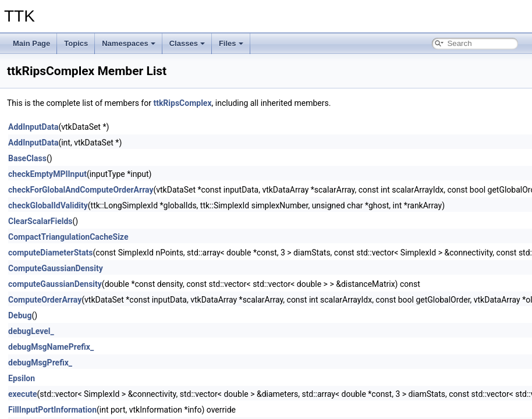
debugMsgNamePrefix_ (51, 347)
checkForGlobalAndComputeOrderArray (81, 190)
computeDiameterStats (51, 253)
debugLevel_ (31, 331)
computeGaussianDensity (55, 284)
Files (231, 43)
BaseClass (27, 158)
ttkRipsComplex (182, 103)
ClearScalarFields (40, 221)
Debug (20, 315)
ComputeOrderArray (45, 300)
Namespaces (129, 43)
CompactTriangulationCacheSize (68, 237)
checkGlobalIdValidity (48, 205)
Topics (76, 43)
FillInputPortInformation (52, 410)
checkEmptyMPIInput (47, 174)
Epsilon (22, 378)
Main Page (31, 43)
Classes (187, 43)
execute (23, 394)
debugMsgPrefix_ (40, 363)
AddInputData (33, 127)
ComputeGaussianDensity (56, 268)
